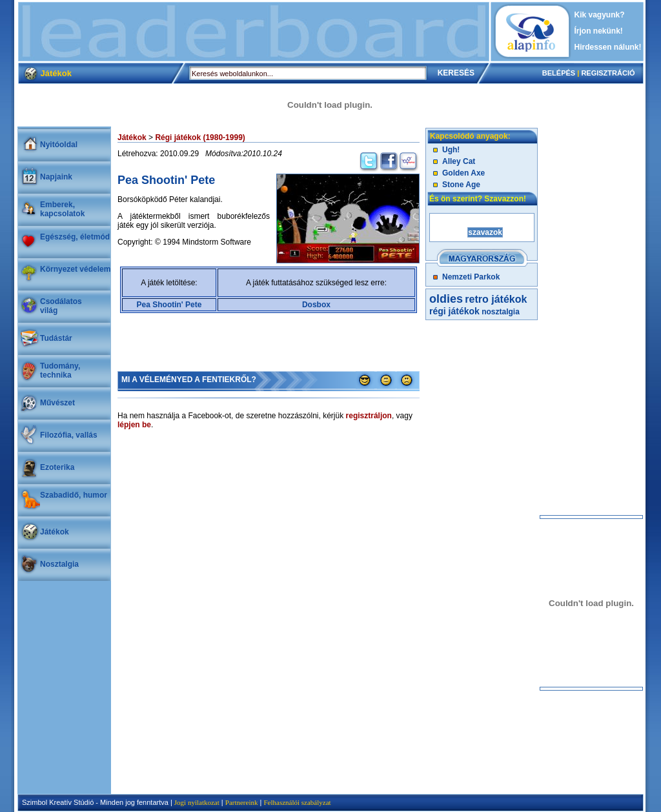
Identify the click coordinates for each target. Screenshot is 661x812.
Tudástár (56, 338)
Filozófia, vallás (69, 435)
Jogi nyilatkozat (197, 802)
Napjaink (56, 177)
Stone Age (461, 185)
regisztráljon (369, 416)
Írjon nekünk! (599, 31)
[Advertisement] (254, 32)
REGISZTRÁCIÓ (608, 73)
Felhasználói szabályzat (297, 802)
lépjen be (134, 425)
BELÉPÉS (559, 73)
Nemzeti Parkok (471, 277)
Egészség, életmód (75, 237)
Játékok (55, 532)
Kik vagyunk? (600, 15)
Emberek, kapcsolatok (62, 209)
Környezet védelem (75, 269)
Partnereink (242, 802)
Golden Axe (463, 173)
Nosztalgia (59, 564)
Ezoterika (57, 467)
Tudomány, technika (60, 370)
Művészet (57, 403)
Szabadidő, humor (74, 495)
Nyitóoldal (59, 145)
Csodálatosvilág (61, 306)
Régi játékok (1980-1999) (200, 137)
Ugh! (451, 150)
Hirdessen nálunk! (608, 47)
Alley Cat (459, 161)
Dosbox (316, 305)
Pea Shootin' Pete (169, 305)
